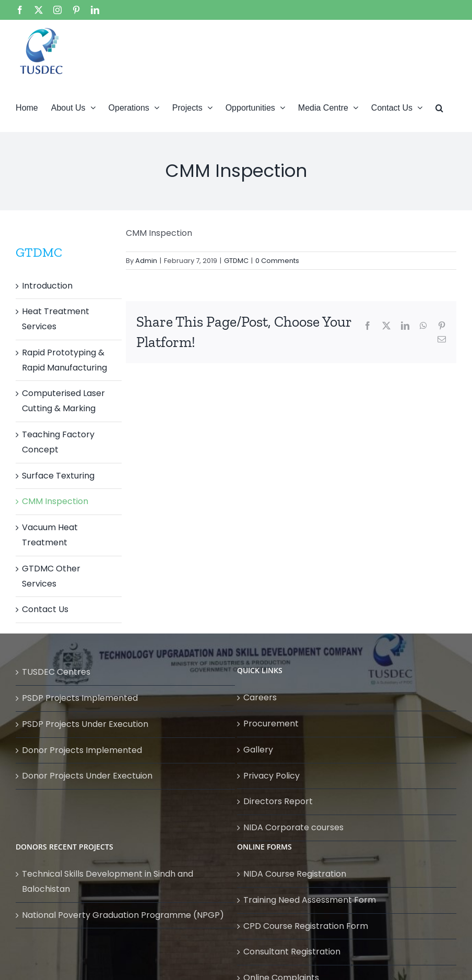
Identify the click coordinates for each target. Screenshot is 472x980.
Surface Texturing (58, 476)
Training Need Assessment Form (310, 900)
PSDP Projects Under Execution (85, 724)
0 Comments (277, 261)
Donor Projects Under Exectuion (87, 776)
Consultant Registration (292, 952)
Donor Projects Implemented (82, 750)
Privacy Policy (272, 776)
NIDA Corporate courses (293, 827)
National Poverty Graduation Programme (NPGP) (123, 915)
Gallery (258, 750)
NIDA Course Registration (295, 874)
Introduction (47, 286)
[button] (439, 107)
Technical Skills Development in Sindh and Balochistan (108, 881)
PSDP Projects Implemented (80, 698)
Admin (146, 261)
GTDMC (236, 261)
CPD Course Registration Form (306, 926)
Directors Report (278, 801)
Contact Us (45, 609)
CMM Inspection (55, 501)
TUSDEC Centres (56, 672)
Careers (260, 697)
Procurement (271, 724)
